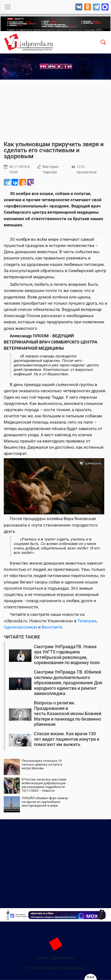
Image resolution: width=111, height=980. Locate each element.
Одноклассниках (20, 627)
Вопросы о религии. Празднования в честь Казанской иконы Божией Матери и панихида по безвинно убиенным (68, 713)
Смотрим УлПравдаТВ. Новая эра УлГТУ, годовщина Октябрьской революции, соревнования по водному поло (67, 655)
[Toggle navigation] (8, 7)
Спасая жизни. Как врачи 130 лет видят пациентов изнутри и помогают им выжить (67, 739)
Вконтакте (52, 627)
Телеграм (87, 621)
